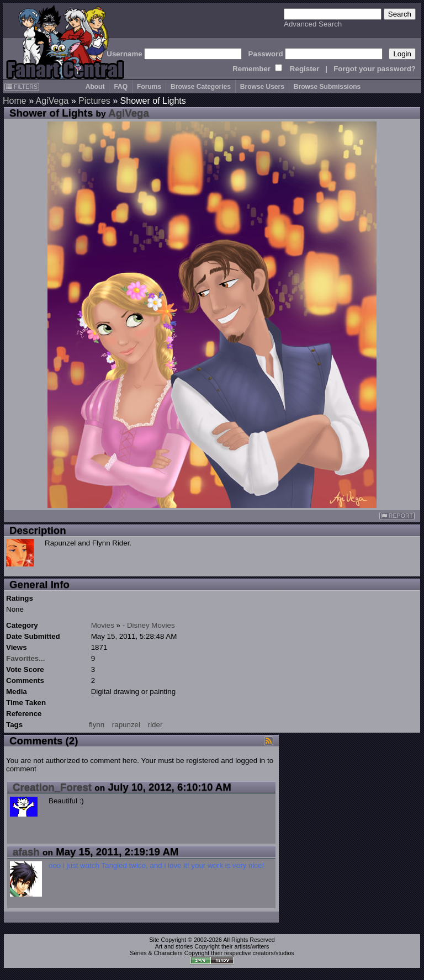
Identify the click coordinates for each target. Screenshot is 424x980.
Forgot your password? (375, 69)
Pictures (94, 101)
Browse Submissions (327, 87)
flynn (97, 725)
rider (155, 725)
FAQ (121, 87)
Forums (149, 87)
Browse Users (262, 87)
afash (26, 852)
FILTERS (22, 87)
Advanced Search (313, 24)
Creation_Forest (52, 787)
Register (304, 69)
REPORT (397, 516)
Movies (103, 625)
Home (15, 101)
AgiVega (52, 101)
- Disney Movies (149, 625)
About (95, 87)
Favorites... (25, 658)
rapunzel (126, 725)
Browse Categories (201, 87)
